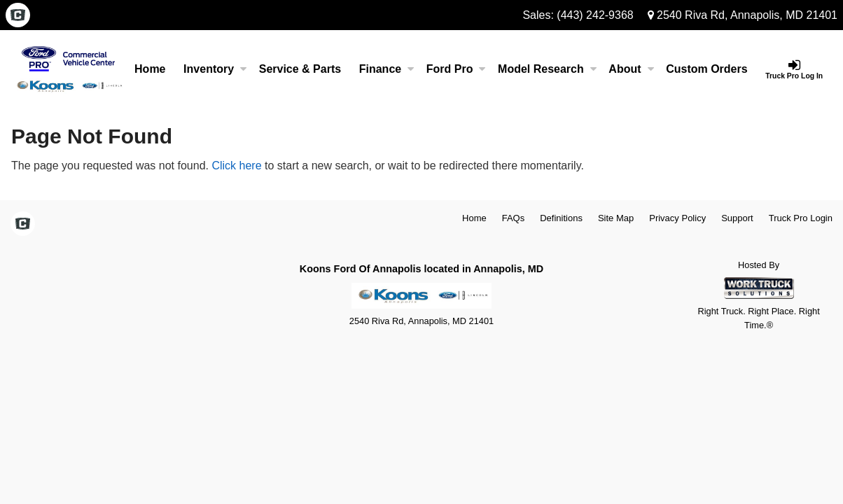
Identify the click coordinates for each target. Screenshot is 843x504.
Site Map (616, 218)
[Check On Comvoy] (18, 16)
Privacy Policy (677, 218)
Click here (236, 166)
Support (737, 218)
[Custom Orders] (706, 69)
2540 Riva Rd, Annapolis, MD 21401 (743, 15)
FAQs (514, 218)
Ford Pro (456, 69)
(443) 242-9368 (595, 15)
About (631, 69)
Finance (386, 69)
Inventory (215, 69)
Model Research (547, 69)
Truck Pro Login (801, 218)
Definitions (561, 218)
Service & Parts (300, 69)
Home (150, 69)
